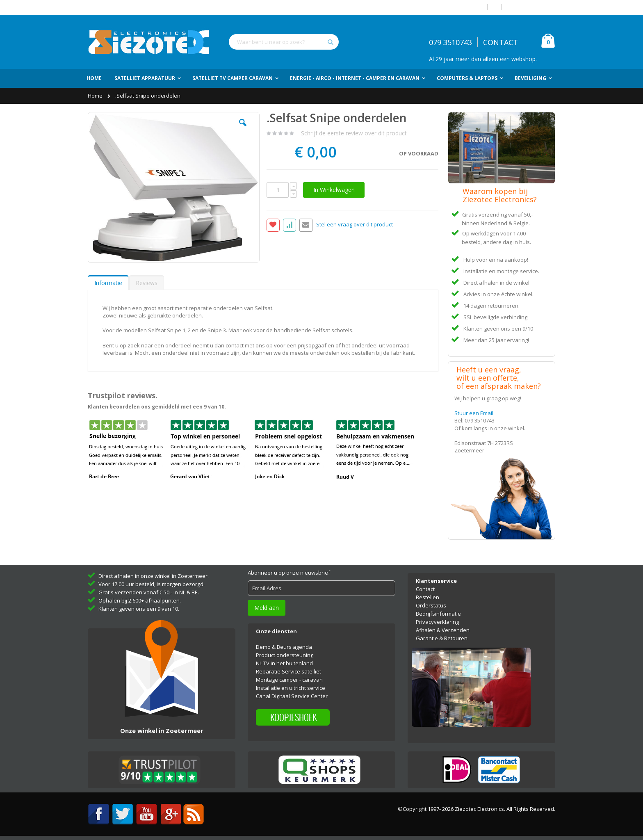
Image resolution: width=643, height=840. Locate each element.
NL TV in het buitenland (284, 663)
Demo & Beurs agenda (284, 647)
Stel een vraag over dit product (355, 225)
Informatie (108, 283)
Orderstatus (431, 605)
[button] (243, 129)
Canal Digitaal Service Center (292, 696)
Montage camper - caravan (289, 680)
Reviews (147, 283)
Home (96, 96)
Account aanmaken (531, 7)
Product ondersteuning (285, 655)
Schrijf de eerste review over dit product (354, 133)
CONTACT (500, 42)
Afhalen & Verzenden (443, 630)
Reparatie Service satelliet (288, 671)
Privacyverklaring (437, 622)
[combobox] (284, 42)
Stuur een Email (474, 413)
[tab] (108, 283)
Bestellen (428, 597)
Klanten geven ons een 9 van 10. (139, 609)
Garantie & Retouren (442, 638)
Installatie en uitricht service (291, 688)
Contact (425, 589)
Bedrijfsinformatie (438, 614)
